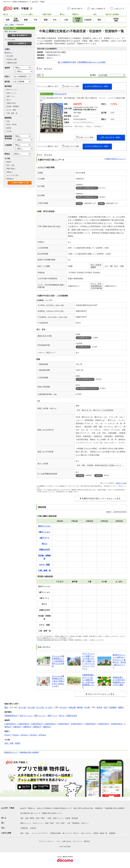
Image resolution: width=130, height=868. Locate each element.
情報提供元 (99, 808)
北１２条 (40, 707)
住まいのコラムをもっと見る (101, 694)
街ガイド (76, 833)
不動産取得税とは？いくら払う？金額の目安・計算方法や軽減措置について (88, 681)
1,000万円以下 (10, 724)
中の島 (87, 707)
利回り (7, 77)
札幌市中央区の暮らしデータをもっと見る (101, 499)
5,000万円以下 (64, 724)
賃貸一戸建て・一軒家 (44, 818)
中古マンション (38, 823)
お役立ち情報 (6, 833)
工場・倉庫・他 (12, 113)
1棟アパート (11, 96)
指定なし (10, 53)
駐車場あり (10, 179)
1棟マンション (12, 93)
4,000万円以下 (50, 724)
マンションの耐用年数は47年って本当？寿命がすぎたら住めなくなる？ (58, 681)
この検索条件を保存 (68, 62)
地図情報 (112, 833)
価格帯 (7, 68)
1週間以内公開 (12, 63)
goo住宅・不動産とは (28, 808)
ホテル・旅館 (11, 110)
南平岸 (100, 707)
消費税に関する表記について (52, 813)
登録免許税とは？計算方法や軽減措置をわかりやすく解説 (119, 681)
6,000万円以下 (77, 724)
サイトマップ (78, 841)
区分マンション (12, 90)
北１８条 (31, 707)
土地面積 (8, 145)
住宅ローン (85, 823)
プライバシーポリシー (46, 841)
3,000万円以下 (37, 724)
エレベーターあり (13, 175)
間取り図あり (11, 169)
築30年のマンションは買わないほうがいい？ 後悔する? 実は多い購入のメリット (119, 661)
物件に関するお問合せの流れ (84, 808)
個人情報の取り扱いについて (30, 813)
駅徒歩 (7, 154)
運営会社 (87, 841)
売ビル (9, 100)
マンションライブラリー (40, 833)
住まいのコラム (86, 833)
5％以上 (16, 735)
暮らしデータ (67, 833)
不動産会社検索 (55, 833)
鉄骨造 (9, 128)
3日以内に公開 (12, 59)
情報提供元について (11, 752)
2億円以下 (17, 727)
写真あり (10, 172)
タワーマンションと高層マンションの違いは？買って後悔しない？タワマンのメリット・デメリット (88, 661)
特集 (22, 833)
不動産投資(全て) (11, 716)
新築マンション (26, 823)
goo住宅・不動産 (8, 808)
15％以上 (33, 735)
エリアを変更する (20, 43)
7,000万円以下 (90, 724)
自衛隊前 (113, 707)
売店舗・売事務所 (13, 106)
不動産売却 (24, 828)
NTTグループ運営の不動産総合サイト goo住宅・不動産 (24, 2)
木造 (8, 121)
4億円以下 (37, 727)
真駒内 (121, 707)
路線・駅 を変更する (20, 35)
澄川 (106, 707)
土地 (69, 823)
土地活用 (33, 828)
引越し (27, 833)
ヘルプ (58, 841)
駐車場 (68, 818)
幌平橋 (80, 707)
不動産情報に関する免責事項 (29, 752)
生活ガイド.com (121, 483)
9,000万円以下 (117, 724)
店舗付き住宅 (11, 103)
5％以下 (8, 735)
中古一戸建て (61, 823)
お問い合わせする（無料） (111, 137)
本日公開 (10, 56)
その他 (9, 131)
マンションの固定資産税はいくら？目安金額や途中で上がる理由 (58, 661)
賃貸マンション (58, 818)
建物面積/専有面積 (8, 137)
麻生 (6, 707)
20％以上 (43, 735)
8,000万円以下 (104, 724)
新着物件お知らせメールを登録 (93, 62)
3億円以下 (27, 727)
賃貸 (22, 818)
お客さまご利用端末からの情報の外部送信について (54, 808)
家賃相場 (75, 818)
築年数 (7, 82)
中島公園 (72, 707)
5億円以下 (47, 727)
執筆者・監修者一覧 (100, 833)
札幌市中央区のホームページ (116, 159)
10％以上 (24, 735)
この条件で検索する (18, 183)
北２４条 (22, 707)
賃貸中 (9, 162)
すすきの (63, 707)
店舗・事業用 (30, 818)
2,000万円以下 (24, 724)
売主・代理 (10, 165)
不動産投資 (76, 823)
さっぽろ (49, 707)
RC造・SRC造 (12, 125)
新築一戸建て (50, 823)
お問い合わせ (67, 841)
